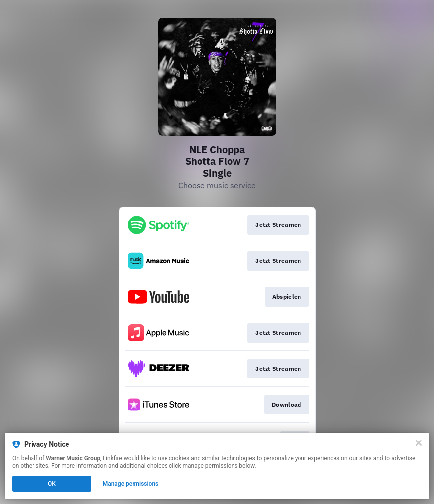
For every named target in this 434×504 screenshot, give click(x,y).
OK (52, 484)
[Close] (419, 443)
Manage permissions (131, 484)
